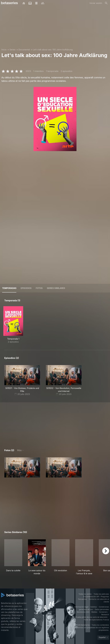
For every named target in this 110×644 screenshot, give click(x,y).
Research (105, 615)
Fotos (39, 288)
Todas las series (85, 594)
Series (12, 50)
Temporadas (9, 288)
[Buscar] (106, 3)
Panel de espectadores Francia (96, 620)
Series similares (56, 288)
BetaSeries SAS (83, 612)
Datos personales (102, 609)
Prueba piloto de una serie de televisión (91, 617)
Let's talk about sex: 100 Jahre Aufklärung (53, 50)
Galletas (94, 607)
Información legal (81, 607)
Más (19, 450)
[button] (22, 467)
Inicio (4, 50)
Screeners (103, 612)
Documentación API (91, 597)
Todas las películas (101, 594)
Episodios (26, 288)
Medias (94, 612)
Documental (24, 50)
